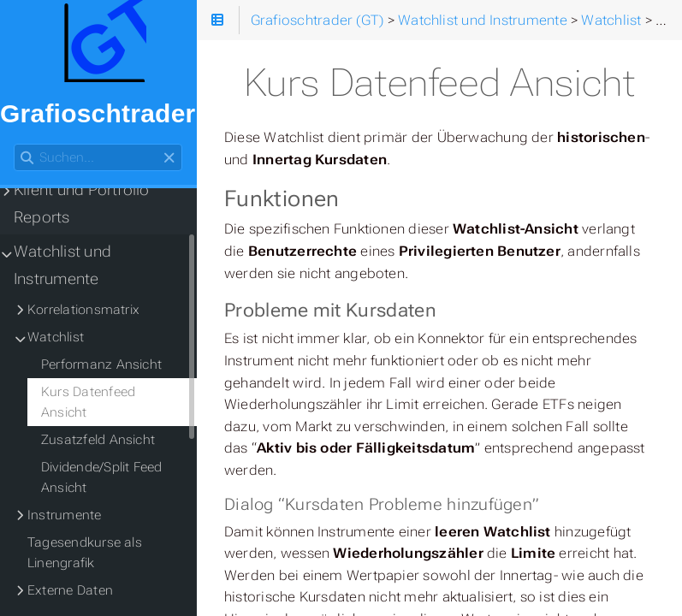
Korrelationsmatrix (83, 310)
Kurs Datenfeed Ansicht (88, 402)
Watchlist (56, 337)
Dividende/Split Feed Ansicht (102, 477)
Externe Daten (70, 590)
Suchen (15, 144)
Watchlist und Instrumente (62, 265)
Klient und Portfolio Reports (82, 204)
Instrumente (65, 515)
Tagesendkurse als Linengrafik (85, 553)
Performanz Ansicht (101, 364)
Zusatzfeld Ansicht (98, 440)
